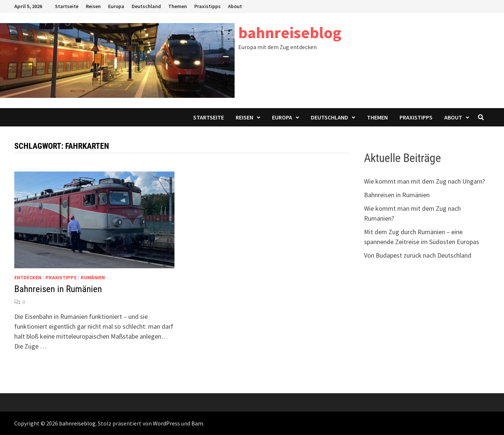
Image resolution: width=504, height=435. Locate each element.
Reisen (93, 6)
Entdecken (28, 277)
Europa (116, 6)
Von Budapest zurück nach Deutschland (418, 255)
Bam (197, 423)
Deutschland (146, 6)
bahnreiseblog (290, 32)
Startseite (67, 6)
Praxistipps (207, 6)
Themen (178, 6)
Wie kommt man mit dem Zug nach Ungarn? (424, 181)
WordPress (166, 423)
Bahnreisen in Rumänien (58, 289)
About (235, 6)
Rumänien (93, 277)
